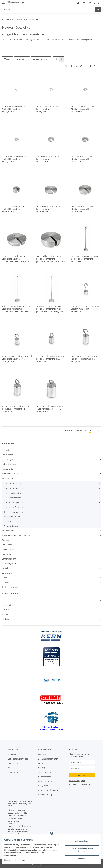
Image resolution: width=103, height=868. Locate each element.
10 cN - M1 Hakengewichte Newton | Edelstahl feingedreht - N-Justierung (85, 358)
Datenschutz (22, 860)
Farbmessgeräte (9, 564)
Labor (4, 600)
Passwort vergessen (77, 781)
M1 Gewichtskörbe (12, 517)
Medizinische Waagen (11, 474)
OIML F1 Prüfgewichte (13, 493)
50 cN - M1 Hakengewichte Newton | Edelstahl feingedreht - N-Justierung (51, 408)
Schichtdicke (7, 545)
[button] (78, 3)
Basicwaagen (8, 455)
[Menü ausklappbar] (3, 2)
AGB (10, 768)
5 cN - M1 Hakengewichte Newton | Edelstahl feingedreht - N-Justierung (51, 358)
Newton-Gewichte (12, 526)
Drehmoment (8, 540)
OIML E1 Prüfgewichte (13, 484)
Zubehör (6, 578)
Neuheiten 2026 (9, 450)
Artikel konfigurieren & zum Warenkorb (80, 850)
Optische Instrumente (11, 587)
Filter (7, 59)
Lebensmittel (8, 605)
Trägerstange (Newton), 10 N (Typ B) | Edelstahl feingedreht (85, 257)
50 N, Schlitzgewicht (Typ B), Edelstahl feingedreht (14, 257)
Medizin (5, 619)
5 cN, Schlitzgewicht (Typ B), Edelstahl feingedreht (14, 108)
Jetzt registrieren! (85, 784)
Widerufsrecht (14, 754)
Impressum (11, 860)
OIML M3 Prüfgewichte (14, 512)
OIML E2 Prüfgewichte (13, 488)
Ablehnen (80, 858)
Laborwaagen (8, 459)
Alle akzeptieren (80, 841)
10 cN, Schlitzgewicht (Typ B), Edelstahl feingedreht (49, 108)
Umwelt (5, 568)
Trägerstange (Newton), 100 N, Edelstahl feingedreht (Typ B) (49, 307)
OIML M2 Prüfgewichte (14, 507)
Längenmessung (9, 559)
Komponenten (8, 469)
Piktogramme (44, 786)
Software (6, 582)
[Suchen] (98, 9)
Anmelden (82, 775)
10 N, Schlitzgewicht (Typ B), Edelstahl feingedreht (48, 208)
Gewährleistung (45, 795)
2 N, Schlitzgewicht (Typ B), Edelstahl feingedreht (82, 158)
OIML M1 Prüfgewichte (14, 502)
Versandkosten (45, 772)
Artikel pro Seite (40, 59)
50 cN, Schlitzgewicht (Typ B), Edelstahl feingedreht (14, 158)
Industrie (6, 610)
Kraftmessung (8, 531)
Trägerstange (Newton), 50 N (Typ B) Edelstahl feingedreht (16, 307)
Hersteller (43, 763)
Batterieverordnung (47, 781)
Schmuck (6, 614)
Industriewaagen (9, 464)
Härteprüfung (8, 554)
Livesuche (43, 754)
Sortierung (21, 59)
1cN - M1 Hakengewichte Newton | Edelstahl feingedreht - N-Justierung (85, 308)
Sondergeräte (8, 573)
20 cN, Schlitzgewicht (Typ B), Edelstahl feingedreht (83, 108)
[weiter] (99, 66)
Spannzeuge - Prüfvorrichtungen (16, 535)
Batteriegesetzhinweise (18, 759)
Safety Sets (9, 521)
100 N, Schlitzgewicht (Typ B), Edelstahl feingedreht (49, 257)
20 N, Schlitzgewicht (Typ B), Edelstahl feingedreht (83, 208)
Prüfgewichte (8, 478)
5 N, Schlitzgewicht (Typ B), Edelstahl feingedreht (13, 208)
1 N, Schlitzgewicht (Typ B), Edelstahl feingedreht (48, 158)
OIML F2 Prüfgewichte (13, 498)
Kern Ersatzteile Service (48, 790)
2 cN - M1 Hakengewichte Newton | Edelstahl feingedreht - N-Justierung (17, 358)
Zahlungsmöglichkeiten (48, 759)
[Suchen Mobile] (49, 9)
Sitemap (42, 768)
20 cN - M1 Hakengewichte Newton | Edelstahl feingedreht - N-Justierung (17, 408)
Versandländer (45, 777)
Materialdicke (8, 549)
